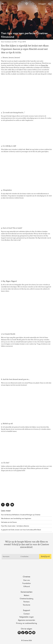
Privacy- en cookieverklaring (26, 623)
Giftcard (27, 586)
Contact (27, 614)
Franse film (45, 65)
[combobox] (49, 4)
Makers (27, 595)
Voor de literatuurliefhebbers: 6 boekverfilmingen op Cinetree (21, 515)
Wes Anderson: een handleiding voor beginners (16, 518)
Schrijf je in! (45, 556)
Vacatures (27, 605)
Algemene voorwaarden (27, 620)
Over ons (26, 580)
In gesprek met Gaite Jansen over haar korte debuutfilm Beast (21, 530)
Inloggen (42, 4)
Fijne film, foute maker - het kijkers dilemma (15, 526)
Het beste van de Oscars (9, 522)
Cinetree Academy (26, 599)
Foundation (27, 583)
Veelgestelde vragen (26, 617)
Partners (26, 602)
